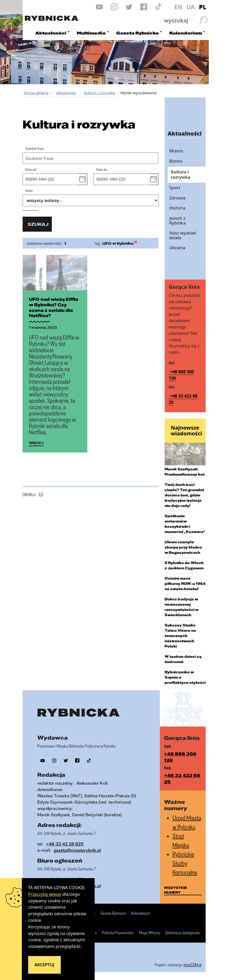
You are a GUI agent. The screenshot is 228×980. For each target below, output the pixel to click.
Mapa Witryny (150, 933)
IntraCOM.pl (192, 965)
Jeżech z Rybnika (178, 221)
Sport (175, 188)
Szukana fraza (34, 148)
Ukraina (177, 248)
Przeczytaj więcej (45, 894)
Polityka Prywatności (118, 933)
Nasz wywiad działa (183, 235)
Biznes (176, 161)
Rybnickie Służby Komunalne (185, 863)
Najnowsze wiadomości (187, 431)
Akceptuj (44, 965)
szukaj (38, 224)
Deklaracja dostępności (183, 933)
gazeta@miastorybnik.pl (77, 850)
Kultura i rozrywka (100, 93)
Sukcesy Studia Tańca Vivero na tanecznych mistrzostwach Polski (180, 636)
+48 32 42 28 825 (65, 844)
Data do (102, 169)
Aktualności (66, 93)
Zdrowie (178, 198)
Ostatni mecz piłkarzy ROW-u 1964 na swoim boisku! (185, 584)
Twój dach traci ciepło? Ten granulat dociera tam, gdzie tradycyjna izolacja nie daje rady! (184, 495)
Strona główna (36, 93)
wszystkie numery (176, 890)
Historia (178, 208)
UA (191, 7)
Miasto (176, 151)
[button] (83, 179)
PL (203, 7)
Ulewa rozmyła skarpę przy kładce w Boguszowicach (183, 547)
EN (179, 7)
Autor (29, 190)
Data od (31, 169)
